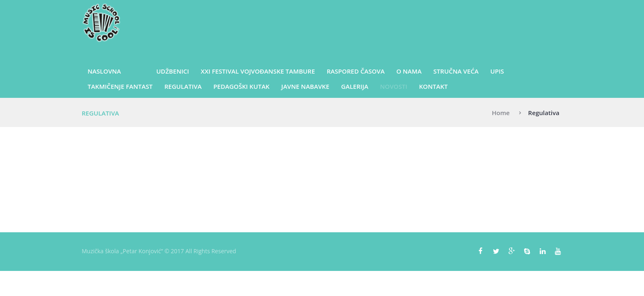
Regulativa (183, 86)
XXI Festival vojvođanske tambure (258, 71)
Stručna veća (456, 71)
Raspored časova (355, 71)
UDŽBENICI (172, 71)
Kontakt (433, 86)
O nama (409, 71)
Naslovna (104, 71)
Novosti (393, 86)
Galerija (355, 86)
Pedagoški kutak (242, 86)
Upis (497, 71)
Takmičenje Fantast (120, 86)
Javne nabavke (305, 86)
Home (501, 113)
